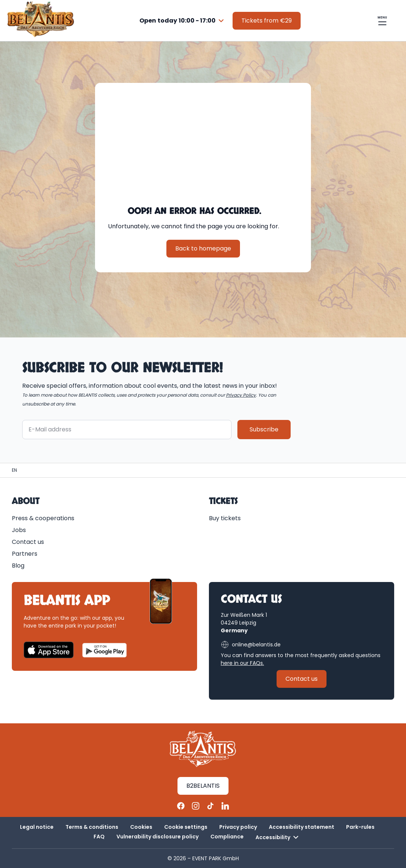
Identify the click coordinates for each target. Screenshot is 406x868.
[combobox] (183, 21)
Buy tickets (225, 518)
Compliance (227, 837)
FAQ (99, 837)
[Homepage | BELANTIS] (14, 470)
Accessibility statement (302, 827)
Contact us (28, 542)
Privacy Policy (241, 395)
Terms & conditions (92, 827)
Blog (18, 566)
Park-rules (360, 827)
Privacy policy (238, 827)
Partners (25, 554)
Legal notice (37, 827)
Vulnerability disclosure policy (158, 837)
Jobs (19, 530)
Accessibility (278, 837)
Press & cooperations (43, 518)
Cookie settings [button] (186, 827)
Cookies (141, 827)
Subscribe (264, 429)
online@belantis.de (251, 645)
